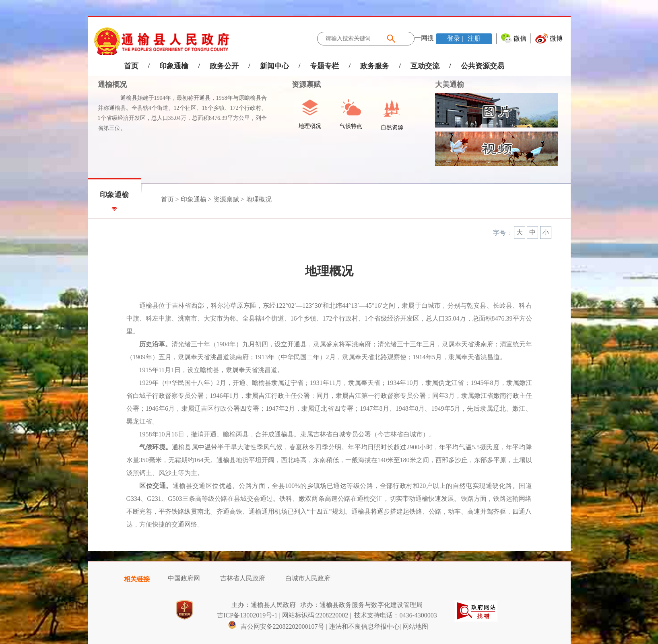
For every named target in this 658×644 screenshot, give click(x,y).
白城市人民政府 (308, 578)
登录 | (456, 38)
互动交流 (425, 66)
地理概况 (259, 199)
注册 (473, 38)
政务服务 (375, 66)
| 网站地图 (414, 627)
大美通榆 (450, 84)
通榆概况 (112, 84)
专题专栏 (324, 66)
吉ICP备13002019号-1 (247, 615)
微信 (520, 38)
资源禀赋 (302, 84)
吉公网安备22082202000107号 (276, 627)
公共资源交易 (483, 66)
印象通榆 (174, 66)
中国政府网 (184, 578)
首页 (131, 66)
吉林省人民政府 (243, 578)
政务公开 (224, 66)
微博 (556, 38)
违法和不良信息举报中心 (364, 627)
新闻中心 (274, 66)
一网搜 (424, 38)
